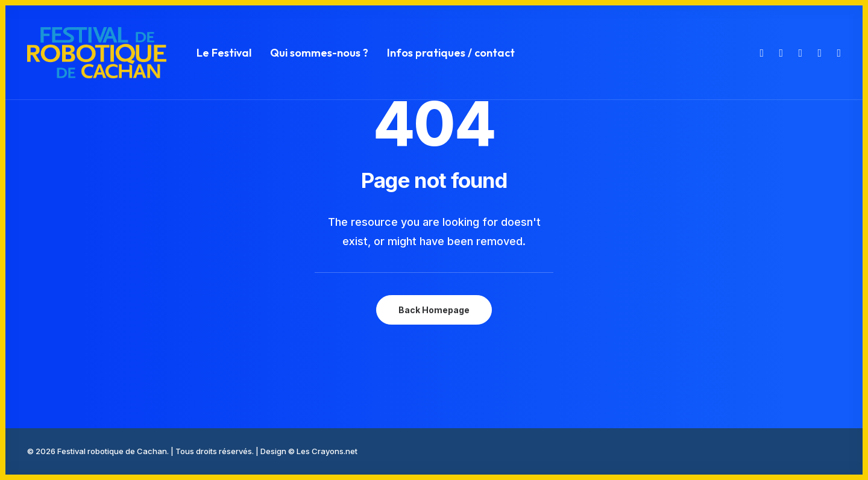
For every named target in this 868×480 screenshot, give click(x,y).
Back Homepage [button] (434, 310)
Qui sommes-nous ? (319, 53)
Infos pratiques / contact (451, 53)
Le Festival (224, 53)
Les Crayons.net (327, 451)
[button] (760, 53)
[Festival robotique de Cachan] (97, 53)
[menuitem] (224, 53)
